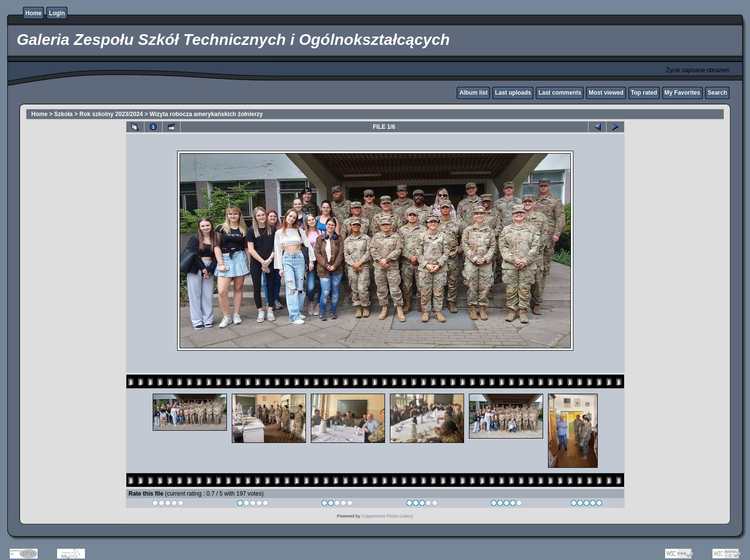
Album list (473, 93)
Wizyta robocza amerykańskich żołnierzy (206, 114)
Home (33, 13)
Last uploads (513, 93)
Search (717, 93)
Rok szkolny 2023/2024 (111, 114)
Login (57, 13)
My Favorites (682, 93)
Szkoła (63, 114)
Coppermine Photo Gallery (387, 516)
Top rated (644, 93)
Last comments (560, 93)
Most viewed (606, 93)
